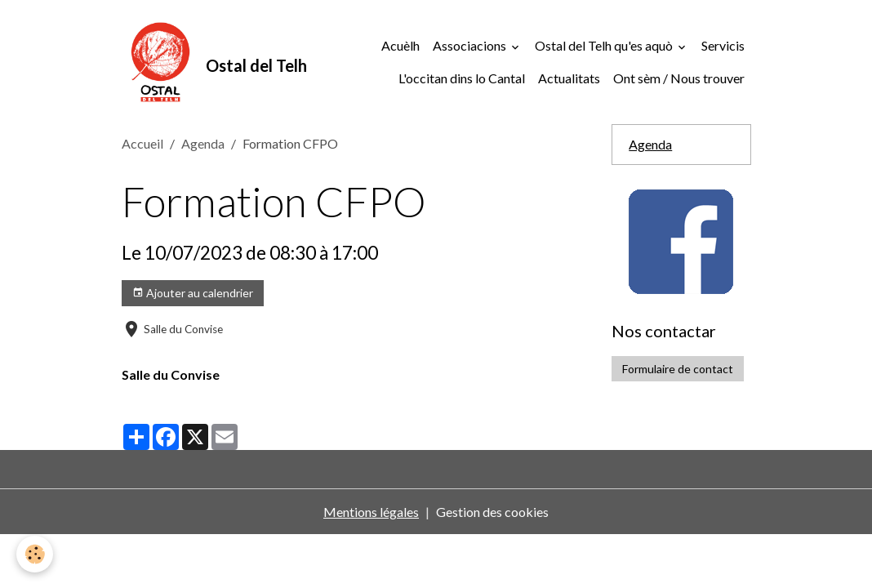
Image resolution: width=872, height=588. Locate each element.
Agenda (203, 143)
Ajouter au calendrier (193, 293)
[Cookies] (35, 554)
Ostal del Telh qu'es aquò (605, 45)
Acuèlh (400, 45)
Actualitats (569, 78)
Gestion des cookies (492, 512)
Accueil (142, 143)
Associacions (471, 45)
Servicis (723, 45)
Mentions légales (371, 512)
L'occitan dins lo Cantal (462, 78)
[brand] (184, 62)
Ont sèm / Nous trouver (679, 78)
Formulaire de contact (678, 369)
